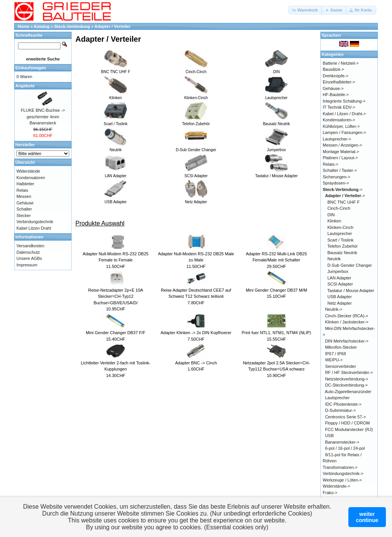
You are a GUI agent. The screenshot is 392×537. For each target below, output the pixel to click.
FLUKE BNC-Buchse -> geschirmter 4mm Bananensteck (43, 117)
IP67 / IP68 (335, 354)
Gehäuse (25, 203)
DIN (331, 215)
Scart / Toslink (340, 240)
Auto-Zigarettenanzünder (348, 392)
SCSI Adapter (340, 284)
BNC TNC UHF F (343, 202)
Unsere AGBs (29, 258)
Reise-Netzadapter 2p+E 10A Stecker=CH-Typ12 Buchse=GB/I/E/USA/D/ (115, 296)
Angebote (25, 86)
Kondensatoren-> (339, 120)
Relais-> (331, 164)
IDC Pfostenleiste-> (343, 404)
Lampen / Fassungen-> (344, 132)
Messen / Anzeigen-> (342, 145)
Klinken (334, 221)
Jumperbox (338, 271)
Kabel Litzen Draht (34, 228)
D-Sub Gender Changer (350, 265)
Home (24, 26)
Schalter (24, 209)
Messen (24, 196)
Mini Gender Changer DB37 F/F (115, 333)
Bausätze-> (333, 69)
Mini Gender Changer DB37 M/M (276, 290)
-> (343, 189)
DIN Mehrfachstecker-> (347, 341)
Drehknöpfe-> (336, 76)
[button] (305, 10)
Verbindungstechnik (35, 222)
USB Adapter (340, 297)
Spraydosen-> (336, 183)
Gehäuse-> (333, 88)
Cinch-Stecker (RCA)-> (347, 316)
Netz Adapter (340, 303)
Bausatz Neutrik (342, 253)
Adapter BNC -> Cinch (196, 363)
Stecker (24, 215)
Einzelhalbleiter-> (339, 82)
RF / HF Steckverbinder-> (349, 372)
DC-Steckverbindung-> (346, 385)
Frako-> (330, 493)
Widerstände (28, 171)
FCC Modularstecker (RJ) (349, 429)
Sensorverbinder (341, 366)
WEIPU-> (334, 360)
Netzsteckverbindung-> (347, 379)
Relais (22, 190)
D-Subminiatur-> (340, 410)
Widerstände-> (336, 486)
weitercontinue (367, 517)
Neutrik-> (334, 309)
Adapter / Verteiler (113, 26)
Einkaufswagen (31, 68)
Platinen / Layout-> (340, 158)
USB (329, 436)
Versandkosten (30, 246)
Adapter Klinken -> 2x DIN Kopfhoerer (196, 333)
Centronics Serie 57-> (345, 417)
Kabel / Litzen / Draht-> (344, 114)
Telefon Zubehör (343, 246)
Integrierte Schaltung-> (344, 101)
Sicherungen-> (336, 177)
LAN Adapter (339, 278)
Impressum (27, 265)
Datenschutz (28, 252)
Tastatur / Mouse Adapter (351, 291)
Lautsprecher (340, 233)
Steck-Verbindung (72, 26)
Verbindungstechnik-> (343, 473)
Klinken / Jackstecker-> (347, 322)
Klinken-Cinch (340, 227)
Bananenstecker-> (342, 442)
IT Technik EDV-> (339, 107)
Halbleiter (25, 184)
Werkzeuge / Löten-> (342, 480)
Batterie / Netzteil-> (341, 63)
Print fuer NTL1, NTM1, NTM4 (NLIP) (276, 333)
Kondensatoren (31, 178)
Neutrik (334, 259)
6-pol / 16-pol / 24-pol (345, 448)
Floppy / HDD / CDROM (347, 423)
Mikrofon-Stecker (341, 347)
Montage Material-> (341, 152)
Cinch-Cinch (339, 208)
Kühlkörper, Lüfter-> (341, 126)
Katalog (42, 26)
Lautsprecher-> (337, 139)
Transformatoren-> (340, 467)
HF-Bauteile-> (336, 95)
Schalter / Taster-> (340, 170)
